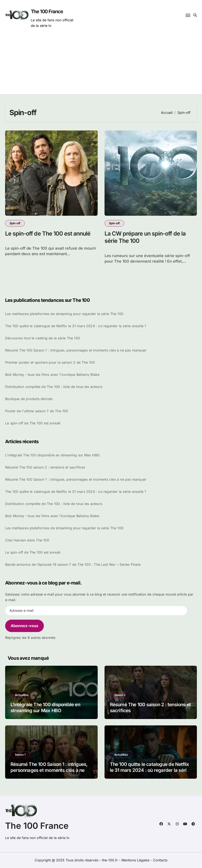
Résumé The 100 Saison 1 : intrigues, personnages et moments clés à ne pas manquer (76, 350)
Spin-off (15, 223)
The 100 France (47, 12)
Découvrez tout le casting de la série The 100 (43, 338)
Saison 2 (120, 695)
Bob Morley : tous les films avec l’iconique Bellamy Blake (52, 516)
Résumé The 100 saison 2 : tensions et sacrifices (45, 467)
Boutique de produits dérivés (29, 399)
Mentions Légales (136, 860)
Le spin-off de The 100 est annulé (49, 234)
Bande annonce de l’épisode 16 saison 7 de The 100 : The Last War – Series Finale (73, 565)
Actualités (22, 695)
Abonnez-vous (24, 626)
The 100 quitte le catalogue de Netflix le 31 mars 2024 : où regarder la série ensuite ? (76, 326)
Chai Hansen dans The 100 (27, 540)
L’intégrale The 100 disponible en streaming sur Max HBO (52, 455)
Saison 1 (20, 755)
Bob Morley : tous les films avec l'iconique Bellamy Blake (52, 375)
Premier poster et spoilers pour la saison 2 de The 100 (50, 363)
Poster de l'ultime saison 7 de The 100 (37, 411)
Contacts (160, 860)
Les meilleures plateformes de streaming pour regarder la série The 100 (64, 314)
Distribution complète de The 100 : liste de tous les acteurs (54, 387)
